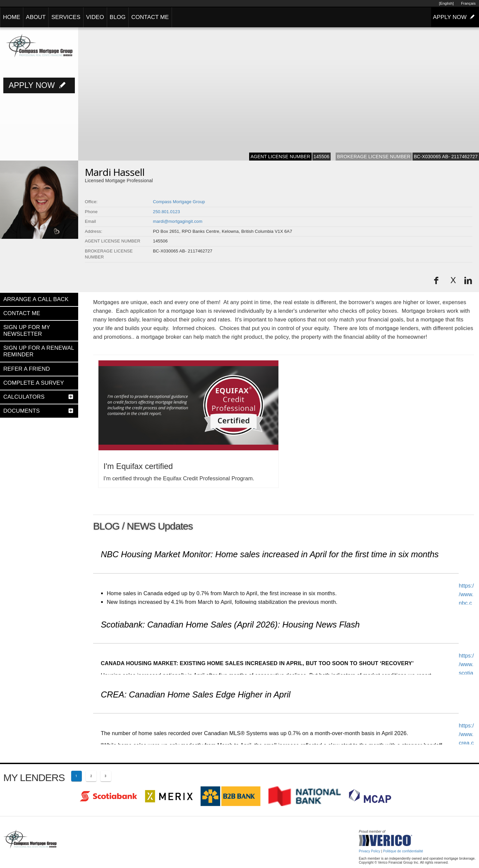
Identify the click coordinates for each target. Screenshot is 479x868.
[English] (446, 3)
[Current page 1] (77, 776)
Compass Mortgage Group (179, 202)
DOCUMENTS (22, 411)
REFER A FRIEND (27, 369)
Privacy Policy (370, 851)
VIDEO (95, 17)
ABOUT (36, 17)
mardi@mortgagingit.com (178, 221)
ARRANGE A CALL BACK (36, 299)
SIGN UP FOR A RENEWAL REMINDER (39, 351)
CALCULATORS (24, 397)
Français (468, 3)
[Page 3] (106, 776)
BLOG (118, 17)
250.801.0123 (166, 212)
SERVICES (66, 17)
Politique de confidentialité (403, 851)
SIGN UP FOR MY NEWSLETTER (27, 331)
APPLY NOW (455, 17)
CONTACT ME (150, 17)
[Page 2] (91, 776)
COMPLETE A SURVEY (34, 383)
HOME (12, 17)
